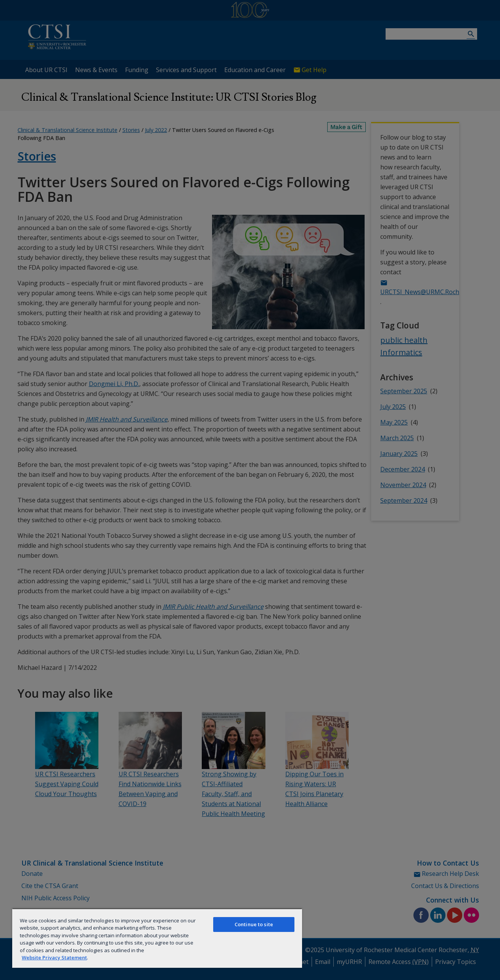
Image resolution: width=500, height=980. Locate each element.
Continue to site (254, 924)
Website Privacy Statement (54, 957)
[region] (157, 938)
